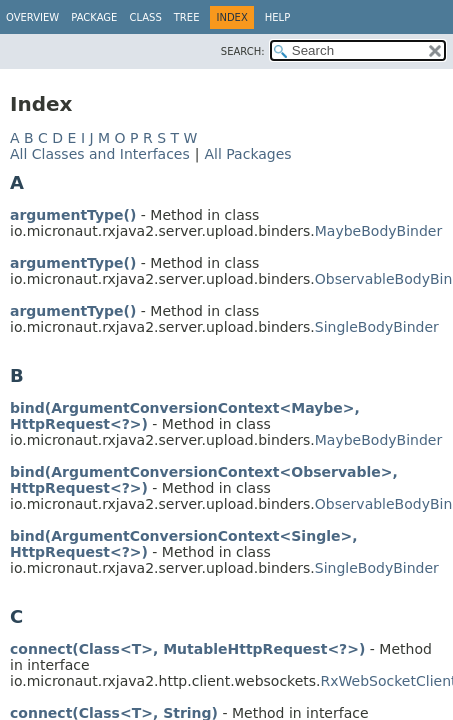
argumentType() (73, 215)
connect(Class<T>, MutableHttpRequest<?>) (187, 649)
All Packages (247, 154)
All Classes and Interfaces (100, 154)
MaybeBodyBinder (378, 231)
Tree (187, 17)
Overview (32, 17)
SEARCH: (243, 51)
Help (277, 17)
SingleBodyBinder (377, 327)
